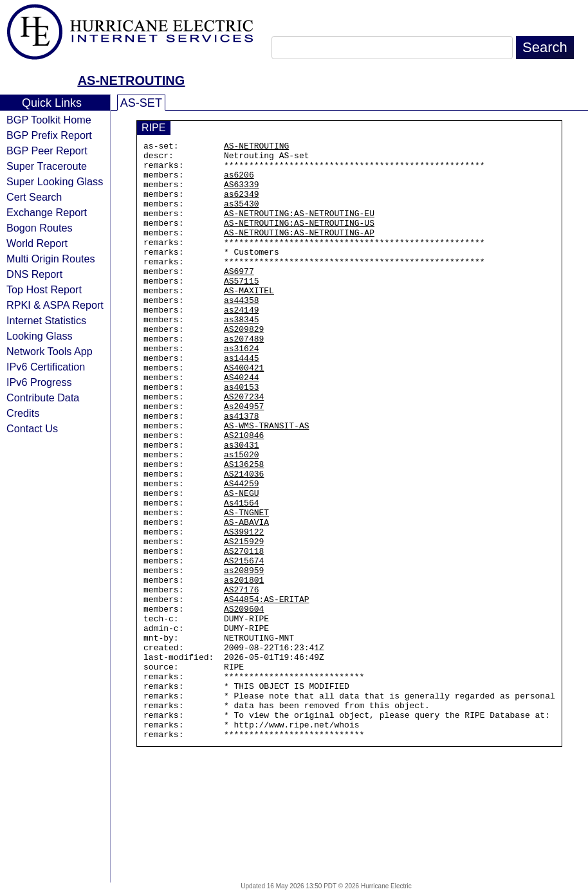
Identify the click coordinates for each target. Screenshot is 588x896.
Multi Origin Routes (51, 259)
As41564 (242, 576)
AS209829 (244, 367)
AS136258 (244, 529)
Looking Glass (40, 336)
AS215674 (244, 645)
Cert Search (34, 197)
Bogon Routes (40, 228)
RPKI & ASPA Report (55, 305)
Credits (23, 413)
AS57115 (242, 309)
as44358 (242, 333)
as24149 (242, 344)
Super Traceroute (47, 166)
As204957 (244, 460)
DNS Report (34, 274)
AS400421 (244, 414)
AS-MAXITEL (249, 321)
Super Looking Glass (55, 181)
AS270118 (244, 634)
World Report (37, 243)
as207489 (244, 379)
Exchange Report (47, 212)
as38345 (242, 356)
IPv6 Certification (46, 367)
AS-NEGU (242, 564)
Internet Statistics (46, 320)
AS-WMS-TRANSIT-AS (267, 483)
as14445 (242, 402)
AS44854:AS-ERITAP (267, 691)
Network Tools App (50, 351)
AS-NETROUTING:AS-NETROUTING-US (299, 240)
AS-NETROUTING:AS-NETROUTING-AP (299, 251)
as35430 (242, 217)
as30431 (242, 506)
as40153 (242, 437)
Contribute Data (43, 398)
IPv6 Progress (39, 382)
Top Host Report (44, 289)
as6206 (239, 182)
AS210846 (244, 495)
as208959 (244, 657)
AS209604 (244, 703)
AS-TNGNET (246, 587)
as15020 (242, 518)
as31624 (242, 390)
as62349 (242, 205)
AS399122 (244, 610)
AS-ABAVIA (246, 599)
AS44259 (242, 553)
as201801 (244, 668)
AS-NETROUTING (132, 80)
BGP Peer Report (47, 151)
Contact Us (32, 428)
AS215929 (244, 622)
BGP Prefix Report (49, 135)
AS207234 (244, 448)
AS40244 (242, 425)
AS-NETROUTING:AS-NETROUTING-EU (299, 228)
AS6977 (239, 298)
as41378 (242, 471)
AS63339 (242, 194)
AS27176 (242, 680)
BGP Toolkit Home (49, 120)
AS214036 (244, 541)
